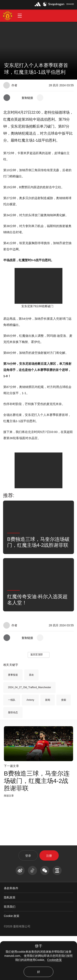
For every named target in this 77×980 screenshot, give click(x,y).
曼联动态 (13, 756)
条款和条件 (11, 932)
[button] (20, 16)
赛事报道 (13, 719)
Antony (30, 744)
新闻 (48, 744)
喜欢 (31, 719)
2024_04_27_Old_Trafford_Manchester (29, 731)
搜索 (64, 744)
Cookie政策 (55, 960)
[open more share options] (40, 98)
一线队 (12, 744)
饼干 (39, 946)
